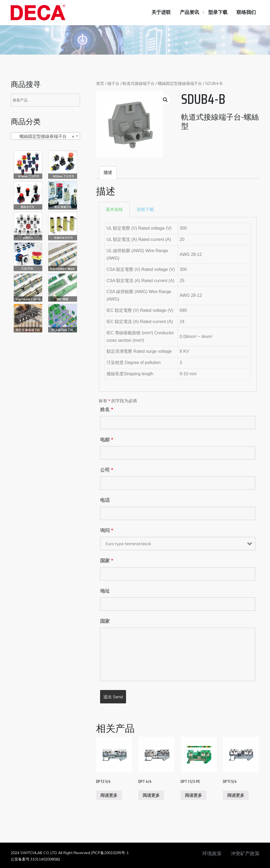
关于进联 (161, 12)
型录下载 (218, 12)
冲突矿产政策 (245, 854)
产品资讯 (189, 12)
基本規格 (114, 209)
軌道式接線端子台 (139, 83)
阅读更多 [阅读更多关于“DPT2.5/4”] (109, 795)
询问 (107, 530)
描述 (108, 172)
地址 (105, 591)
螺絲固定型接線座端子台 (180, 83)
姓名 (107, 410)
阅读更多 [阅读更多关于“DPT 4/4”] (151, 795)
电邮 (107, 440)
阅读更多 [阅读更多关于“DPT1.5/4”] (236, 795)
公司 (107, 470)
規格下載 (145, 209)
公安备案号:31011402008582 (35, 859)
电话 (105, 500)
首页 (100, 83)
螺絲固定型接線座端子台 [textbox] (44, 136)
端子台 (113, 83)
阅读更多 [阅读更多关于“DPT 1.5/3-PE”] (193, 795)
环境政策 (212, 854)
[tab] (108, 172)
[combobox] (45, 136)
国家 (107, 561)
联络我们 (246, 12)
